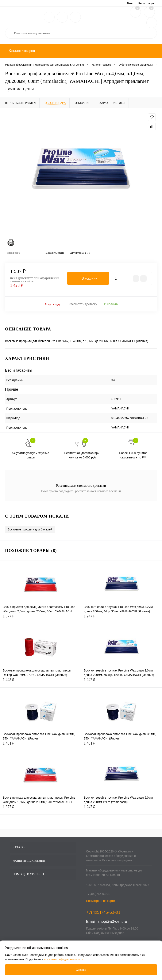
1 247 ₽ (121, 619)
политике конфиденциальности (64, 959)
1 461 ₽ (40, 746)
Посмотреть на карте (100, 901)
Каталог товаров (21, 51)
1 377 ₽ (40, 619)
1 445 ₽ (40, 682)
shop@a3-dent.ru (112, 922)
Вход (130, 3)
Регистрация (146, 3)
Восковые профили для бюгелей (30, 529)
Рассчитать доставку (83, 304)
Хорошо (81, 970)
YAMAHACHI (120, 427)
